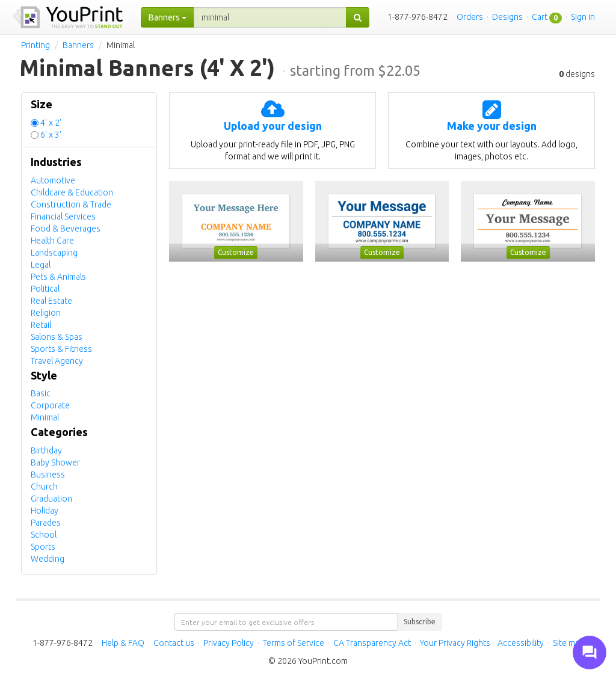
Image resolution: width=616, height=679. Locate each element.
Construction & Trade (71, 204)
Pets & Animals (58, 277)
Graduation (51, 499)
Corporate (50, 405)
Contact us (174, 643)
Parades (46, 523)
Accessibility (521, 643)
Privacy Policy (229, 643)
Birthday (46, 450)
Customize (236, 252)
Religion (46, 313)
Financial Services (63, 217)
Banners (78, 45)
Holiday (45, 511)
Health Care (52, 241)
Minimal (45, 417)
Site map (568, 643)
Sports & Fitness (61, 349)
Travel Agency (57, 361)
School (44, 535)
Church (44, 487)
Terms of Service (294, 643)
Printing (35, 45)
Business (48, 475)
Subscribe (420, 622)
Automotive (53, 180)
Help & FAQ (123, 643)
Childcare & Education (72, 192)
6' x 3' (51, 135)
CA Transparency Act (372, 643)
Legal (41, 265)
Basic (41, 393)
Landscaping (54, 253)
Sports (43, 547)
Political (45, 289)
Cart (540, 17)
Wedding (48, 559)
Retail (41, 325)
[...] (270, 17)
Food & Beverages (66, 229)
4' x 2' (51, 123)
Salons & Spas (57, 337)
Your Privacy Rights (455, 643)
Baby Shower (55, 462)
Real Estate (51, 301)
